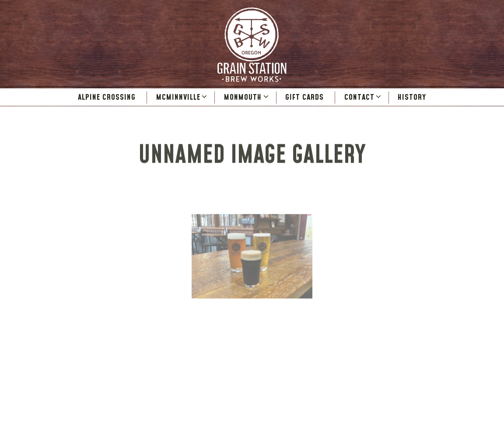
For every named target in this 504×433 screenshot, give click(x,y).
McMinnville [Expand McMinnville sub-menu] (182, 97)
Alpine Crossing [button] (107, 97)
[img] (252, 258)
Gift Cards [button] (304, 97)
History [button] (412, 97)
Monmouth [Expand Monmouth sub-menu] (247, 97)
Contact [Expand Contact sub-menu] (364, 97)
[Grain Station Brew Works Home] (252, 44)
